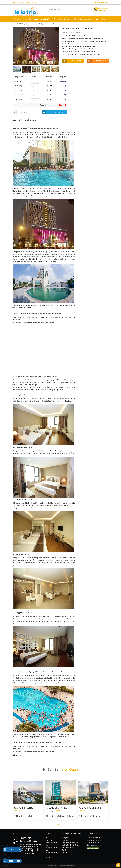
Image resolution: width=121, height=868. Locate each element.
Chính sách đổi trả (93, 843)
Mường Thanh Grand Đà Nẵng (56, 808)
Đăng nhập (96, 2)
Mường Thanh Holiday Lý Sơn (24, 808)
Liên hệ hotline (72, 61)
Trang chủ (18, 19)
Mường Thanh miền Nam (83, 19)
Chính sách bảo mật (93, 838)
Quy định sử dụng (93, 845)
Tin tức (97, 19)
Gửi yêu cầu (96, 61)
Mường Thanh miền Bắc (42, 19)
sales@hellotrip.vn (32, 2)
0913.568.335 (19, 2)
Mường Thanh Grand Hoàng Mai (90, 808)
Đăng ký (105, 2)
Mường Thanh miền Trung (62, 19)
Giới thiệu (28, 19)
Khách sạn (60, 770)
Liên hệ (105, 19)
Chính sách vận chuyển (94, 840)
